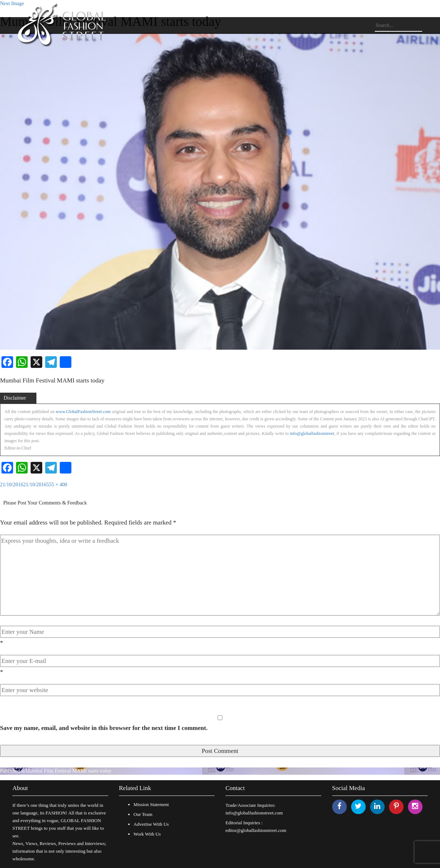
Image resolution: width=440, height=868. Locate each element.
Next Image (12, 3)
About (20, 788)
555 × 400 (57, 485)
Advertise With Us (151, 824)
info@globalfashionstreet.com (254, 813)
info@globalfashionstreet (312, 433)
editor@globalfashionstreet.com (256, 830)
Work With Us (147, 834)
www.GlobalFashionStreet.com (83, 412)
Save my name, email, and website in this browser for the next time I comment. (104, 728)
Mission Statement (151, 804)
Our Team (143, 814)
